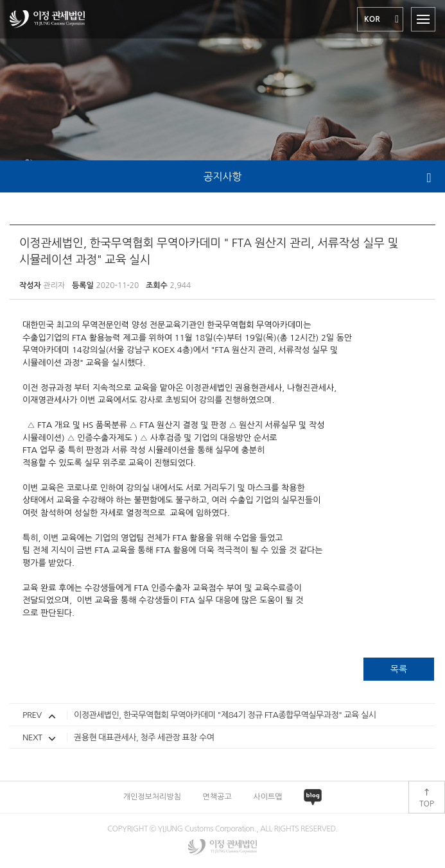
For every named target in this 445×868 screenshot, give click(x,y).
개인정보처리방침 (152, 797)
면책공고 (217, 797)
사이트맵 (267, 797)
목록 (399, 669)
